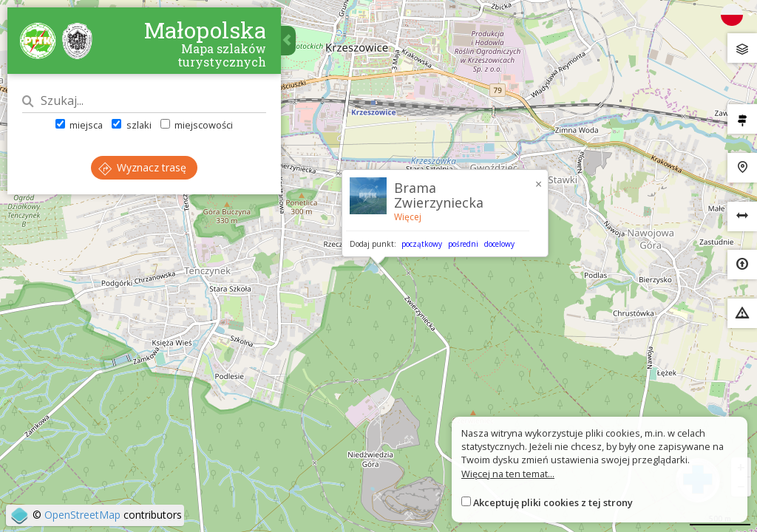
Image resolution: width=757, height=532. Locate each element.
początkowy (422, 244)
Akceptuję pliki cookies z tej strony (553, 502)
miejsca (79, 125)
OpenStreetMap (82, 515)
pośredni (463, 244)
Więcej (408, 217)
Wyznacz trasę (142, 167)
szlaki (131, 125)
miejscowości (197, 125)
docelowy (499, 244)
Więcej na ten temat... (508, 474)
